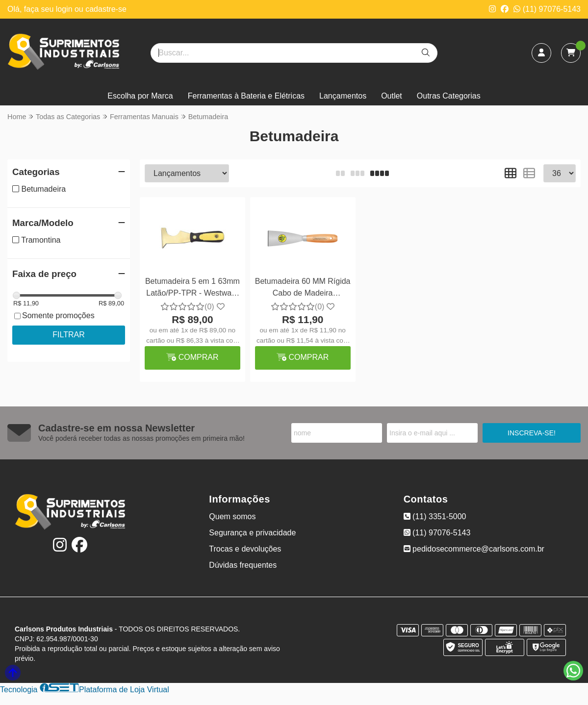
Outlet (392, 96)
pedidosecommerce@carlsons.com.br (474, 549)
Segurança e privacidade (252, 533)
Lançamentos (343, 96)
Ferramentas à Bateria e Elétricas (246, 96)
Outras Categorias (449, 96)
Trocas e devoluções (245, 549)
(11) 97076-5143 (547, 9)
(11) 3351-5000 (435, 516)
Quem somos (232, 516)
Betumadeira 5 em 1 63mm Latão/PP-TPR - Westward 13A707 (192, 289)
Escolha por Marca (140, 96)
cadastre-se (106, 9)
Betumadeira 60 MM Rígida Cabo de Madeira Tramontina (303, 289)
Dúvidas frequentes (243, 565)
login (65, 9)
